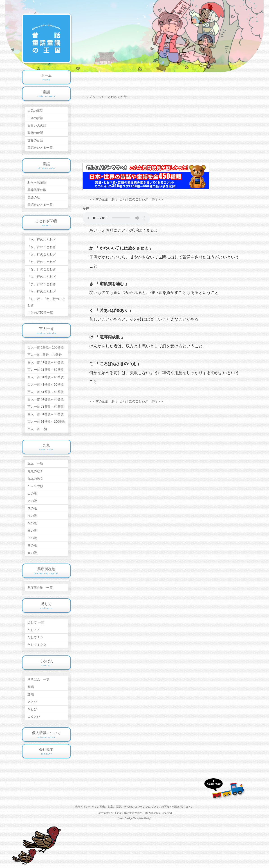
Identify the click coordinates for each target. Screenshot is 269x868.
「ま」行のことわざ (42, 284)
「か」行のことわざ (42, 247)
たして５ (34, 630)
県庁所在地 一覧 (40, 588)
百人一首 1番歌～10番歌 (45, 355)
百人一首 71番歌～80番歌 (46, 407)
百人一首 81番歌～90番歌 (46, 414)
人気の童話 (35, 111)
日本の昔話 (35, 118)
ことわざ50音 (46, 223)
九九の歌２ (35, 479)
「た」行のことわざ (42, 262)
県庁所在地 (46, 571)
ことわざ (111, 97)
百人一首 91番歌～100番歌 (46, 422)
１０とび (34, 717)
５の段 (32, 523)
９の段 (32, 553)
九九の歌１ (35, 471)
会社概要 (46, 752)
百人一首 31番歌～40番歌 (46, 377)
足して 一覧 (36, 622)
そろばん (46, 663)
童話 (46, 94)
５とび (32, 709)
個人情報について (46, 735)
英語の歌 (34, 197)
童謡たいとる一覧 (40, 205)
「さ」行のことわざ (42, 254)
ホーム (46, 78)
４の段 (32, 516)
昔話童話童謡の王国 (136, 813)
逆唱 (31, 694)
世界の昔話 (35, 140)
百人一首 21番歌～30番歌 (46, 370)
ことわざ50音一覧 (40, 313)
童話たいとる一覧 (40, 148)
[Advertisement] (165, 131)
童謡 (46, 166)
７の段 (32, 538)
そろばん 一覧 (38, 679)
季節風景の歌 (37, 190)
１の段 (32, 493)
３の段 (32, 508)
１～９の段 (35, 486)
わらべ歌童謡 (37, 182)
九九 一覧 (35, 464)
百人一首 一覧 (37, 429)
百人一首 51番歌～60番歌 (46, 392)
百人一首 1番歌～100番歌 (46, 347)
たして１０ (35, 637)
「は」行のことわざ (42, 277)
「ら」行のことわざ (42, 291)
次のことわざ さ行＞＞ (146, 199)
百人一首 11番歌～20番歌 (46, 362)
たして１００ (37, 645)
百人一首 (46, 331)
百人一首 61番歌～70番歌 (46, 399)
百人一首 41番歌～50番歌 (46, 384)
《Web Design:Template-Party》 (134, 818)
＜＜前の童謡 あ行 (103, 199)
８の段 (32, 545)
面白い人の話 (37, 125)
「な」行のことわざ (42, 269)
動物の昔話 (35, 133)
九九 (46, 447)
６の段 (32, 531)
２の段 (32, 501)
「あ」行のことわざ (42, 240)
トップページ (92, 97)
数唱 (31, 687)
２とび (32, 702)
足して (46, 606)
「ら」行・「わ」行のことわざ (46, 302)
